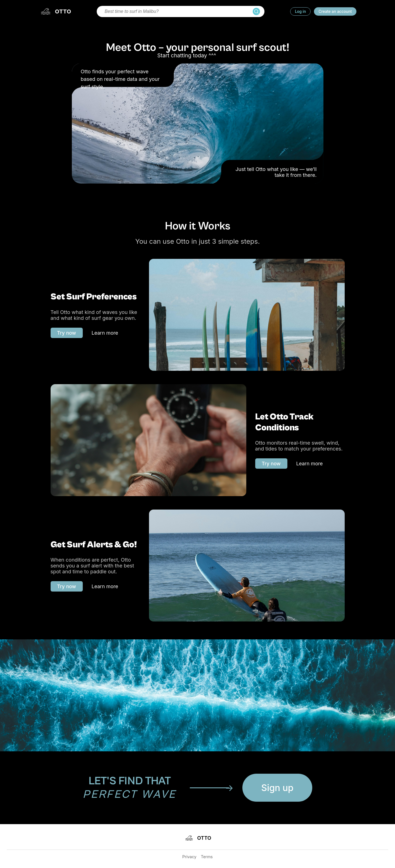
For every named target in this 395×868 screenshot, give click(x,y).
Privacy (189, 857)
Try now (67, 333)
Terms (207, 857)
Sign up (277, 788)
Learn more (105, 333)
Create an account (335, 11)
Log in (301, 11)
